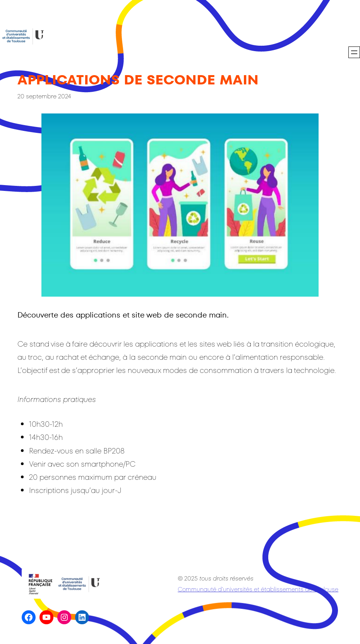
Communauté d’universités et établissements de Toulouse (258, 589)
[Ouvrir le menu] (354, 52)
